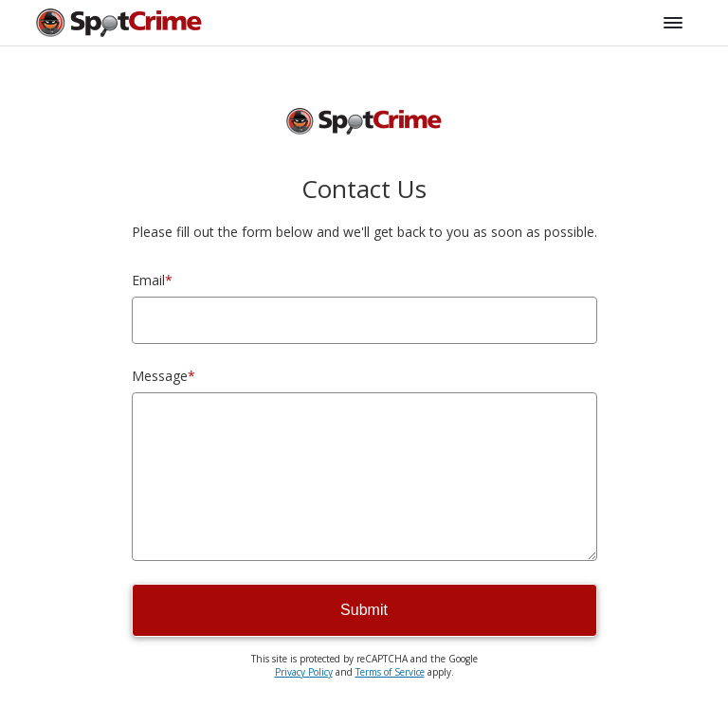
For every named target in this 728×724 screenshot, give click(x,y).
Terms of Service (390, 672)
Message (164, 376)
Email (152, 280)
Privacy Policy (304, 672)
